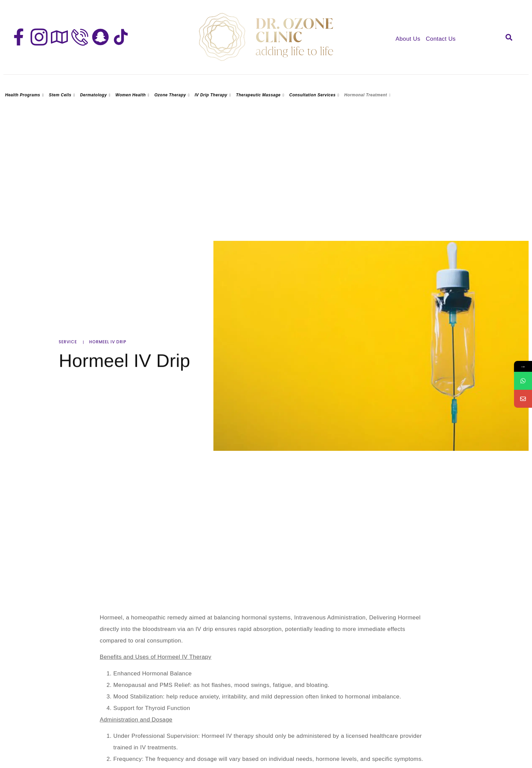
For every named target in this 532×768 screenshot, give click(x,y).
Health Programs (25, 95)
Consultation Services (315, 95)
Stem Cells (63, 95)
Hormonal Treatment (368, 95)
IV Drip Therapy (214, 95)
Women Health (133, 95)
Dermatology (96, 95)
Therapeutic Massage (261, 95)
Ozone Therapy (173, 95)
